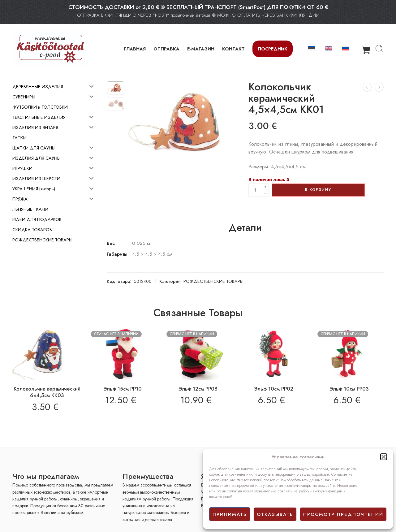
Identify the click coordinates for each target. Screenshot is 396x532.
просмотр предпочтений (343, 514)
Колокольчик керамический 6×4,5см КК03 (47, 392)
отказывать (275, 514)
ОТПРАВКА (166, 49)
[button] (384, 457)
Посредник (273, 49)
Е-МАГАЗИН (201, 49)
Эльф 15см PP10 (123, 389)
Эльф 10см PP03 (349, 389)
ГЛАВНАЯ (135, 49)
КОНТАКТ (233, 49)
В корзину (318, 190)
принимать (230, 514)
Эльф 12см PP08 (198, 389)
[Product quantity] (255, 190)
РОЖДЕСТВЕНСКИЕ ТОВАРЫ (213, 281)
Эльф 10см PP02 (274, 389)
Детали (245, 228)
